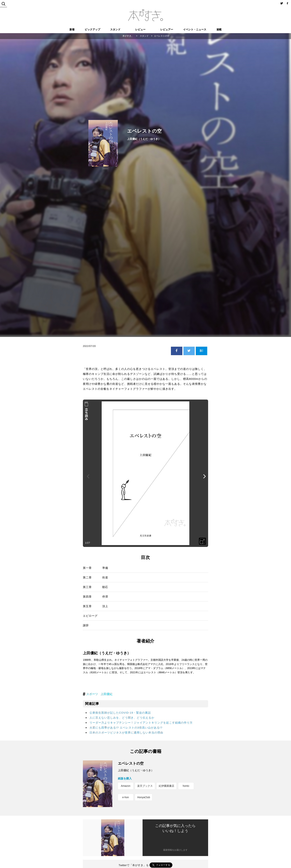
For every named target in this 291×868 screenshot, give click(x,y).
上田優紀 (106, 694)
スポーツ (92, 694)
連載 (219, 29)
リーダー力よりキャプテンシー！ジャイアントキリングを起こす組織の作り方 (141, 723)
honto (186, 786)
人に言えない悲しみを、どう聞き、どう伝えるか (122, 718)
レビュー (140, 29)
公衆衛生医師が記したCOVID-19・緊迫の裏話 (120, 713)
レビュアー (167, 29)
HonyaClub (144, 797)
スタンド (115, 29)
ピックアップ (92, 29)
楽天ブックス (145, 786)
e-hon (126, 797)
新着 (72, 29)
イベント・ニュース (195, 29)
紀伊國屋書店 (166, 786)
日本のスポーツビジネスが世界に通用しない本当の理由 (126, 733)
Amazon (126, 786)
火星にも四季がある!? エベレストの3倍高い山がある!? (126, 728)
